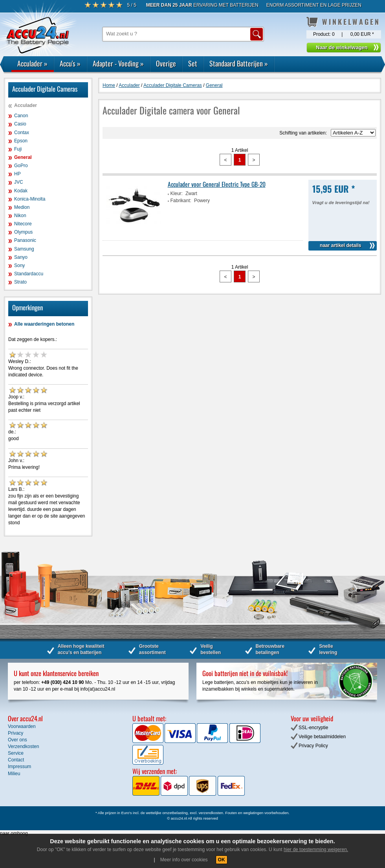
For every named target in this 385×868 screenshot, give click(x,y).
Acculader (32, 63)
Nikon (20, 216)
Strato (20, 282)
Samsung (24, 249)
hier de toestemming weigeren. (316, 850)
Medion (22, 207)
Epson (21, 141)
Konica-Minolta (30, 199)
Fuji (18, 149)
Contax (22, 133)
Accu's (70, 63)
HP (17, 174)
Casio (20, 124)
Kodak (21, 191)
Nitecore (23, 224)
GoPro (21, 166)
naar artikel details (340, 245)
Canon (21, 116)
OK (222, 860)
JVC (19, 182)
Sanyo (21, 257)
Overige (166, 63)
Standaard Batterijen (239, 63)
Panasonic (25, 240)
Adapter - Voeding (118, 63)
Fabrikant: (181, 201)
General (23, 157)
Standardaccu (29, 274)
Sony (19, 265)
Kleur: (177, 194)
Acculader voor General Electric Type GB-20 (217, 184)
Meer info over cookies (184, 860)
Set (193, 63)
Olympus (23, 232)
